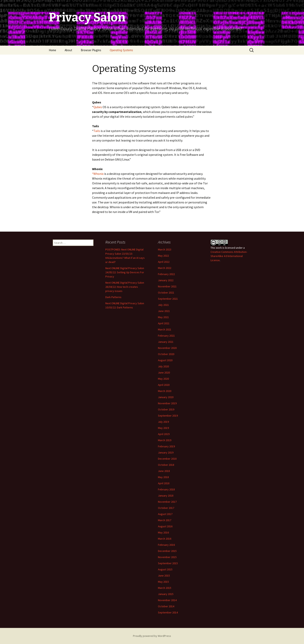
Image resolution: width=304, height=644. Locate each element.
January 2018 (166, 496)
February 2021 (166, 336)
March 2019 (165, 440)
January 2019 (166, 452)
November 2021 (167, 286)
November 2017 (167, 502)
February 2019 (166, 446)
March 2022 (165, 268)
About (68, 50)
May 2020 (163, 379)
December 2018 (167, 459)
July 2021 (163, 305)
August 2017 (165, 514)
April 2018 (164, 483)
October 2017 (166, 508)
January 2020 (166, 397)
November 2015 (167, 557)
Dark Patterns (113, 297)
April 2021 (164, 323)
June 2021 (164, 311)
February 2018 (166, 489)
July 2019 (163, 422)
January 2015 (166, 594)
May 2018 (163, 477)
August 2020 (165, 360)
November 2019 (167, 403)
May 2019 (163, 428)
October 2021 (166, 293)
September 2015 (168, 563)
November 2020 (167, 348)
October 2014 (166, 606)
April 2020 (164, 385)
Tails (97, 131)
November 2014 (167, 600)
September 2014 (168, 612)
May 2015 (163, 582)
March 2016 (165, 539)
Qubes (98, 107)
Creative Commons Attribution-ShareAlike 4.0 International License (229, 256)
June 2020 (164, 373)
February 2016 (166, 545)
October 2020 (166, 354)
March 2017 (165, 520)
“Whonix (98, 174)
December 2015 (167, 551)
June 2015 (164, 576)
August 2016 (165, 526)
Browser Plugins (91, 50)
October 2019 (166, 409)
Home (52, 50)
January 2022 (166, 280)
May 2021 (163, 317)
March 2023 (165, 249)
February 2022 (166, 274)
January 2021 (166, 342)
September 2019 (168, 416)
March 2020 (165, 391)
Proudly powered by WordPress (152, 636)
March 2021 (165, 329)
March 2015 (165, 588)
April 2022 (164, 262)
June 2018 (164, 471)
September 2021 (168, 299)
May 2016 (163, 532)
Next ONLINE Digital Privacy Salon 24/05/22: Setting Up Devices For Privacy (125, 272)
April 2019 (164, 434)
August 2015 (165, 569)
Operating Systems (121, 50)
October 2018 (166, 465)
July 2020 (163, 366)
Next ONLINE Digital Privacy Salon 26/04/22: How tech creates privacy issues (125, 287)
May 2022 (163, 256)
